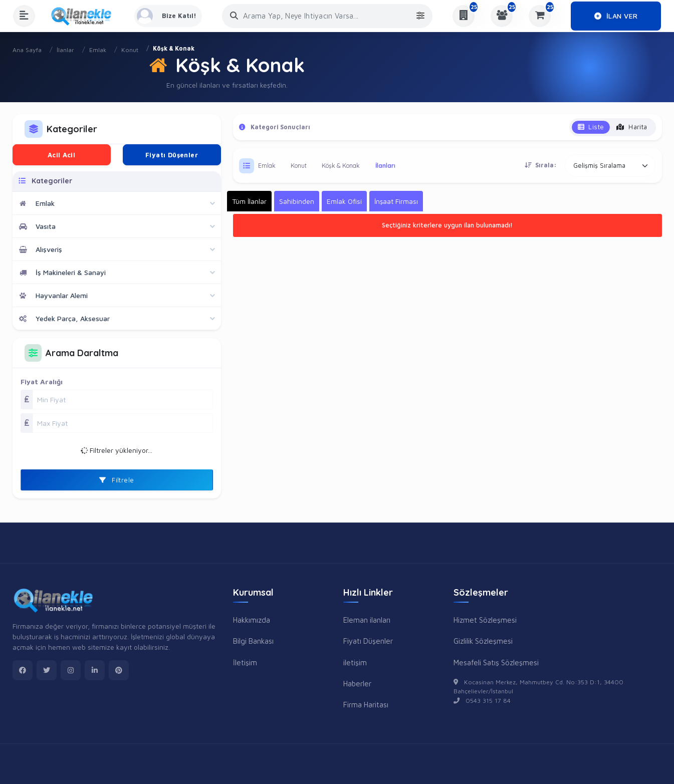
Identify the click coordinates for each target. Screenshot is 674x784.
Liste (591, 127)
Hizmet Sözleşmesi (485, 620)
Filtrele (117, 480)
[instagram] (71, 670)
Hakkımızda (252, 620)
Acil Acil (62, 155)
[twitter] (47, 670)
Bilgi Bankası (253, 641)
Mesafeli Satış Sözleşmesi (496, 662)
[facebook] (23, 670)
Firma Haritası (366, 704)
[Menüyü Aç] (24, 16)
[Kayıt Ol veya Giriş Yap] (170, 16)
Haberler (357, 683)
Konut (130, 50)
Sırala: (541, 165)
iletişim (355, 662)
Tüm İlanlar (249, 201)
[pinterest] (119, 670)
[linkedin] (95, 670)
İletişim (245, 662)
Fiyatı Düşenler (172, 155)
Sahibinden (297, 201)
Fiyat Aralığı (42, 381)
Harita (632, 127)
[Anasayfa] (85, 16)
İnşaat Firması (396, 201)
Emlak (98, 50)
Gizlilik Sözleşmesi (483, 641)
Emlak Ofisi (344, 201)
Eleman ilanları (367, 620)
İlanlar (65, 50)
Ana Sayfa (27, 50)
